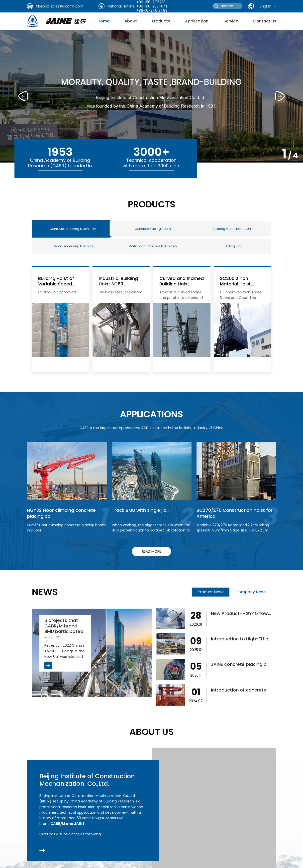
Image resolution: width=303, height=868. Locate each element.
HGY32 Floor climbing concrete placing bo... (61, 513)
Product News (211, 592)
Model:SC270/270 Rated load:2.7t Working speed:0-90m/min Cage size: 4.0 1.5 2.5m (233, 528)
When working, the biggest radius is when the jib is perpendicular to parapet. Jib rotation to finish (151, 530)
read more (151, 551)
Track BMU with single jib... (141, 510)
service (231, 21)
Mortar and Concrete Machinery (151, 246)
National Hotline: (121, 6)
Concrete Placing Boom (151, 229)
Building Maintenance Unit (231, 229)
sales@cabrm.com (67, 6)
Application (197, 21)
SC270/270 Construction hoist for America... (235, 513)
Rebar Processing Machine (72, 246)
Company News (251, 592)
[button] (280, 96)
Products (161, 21)
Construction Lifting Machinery (73, 229)
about (131, 21)
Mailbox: (43, 6)
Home (103, 21)
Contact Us (265, 21)
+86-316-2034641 (152, 6)
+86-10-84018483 (152, 10)
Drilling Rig (231, 246)
